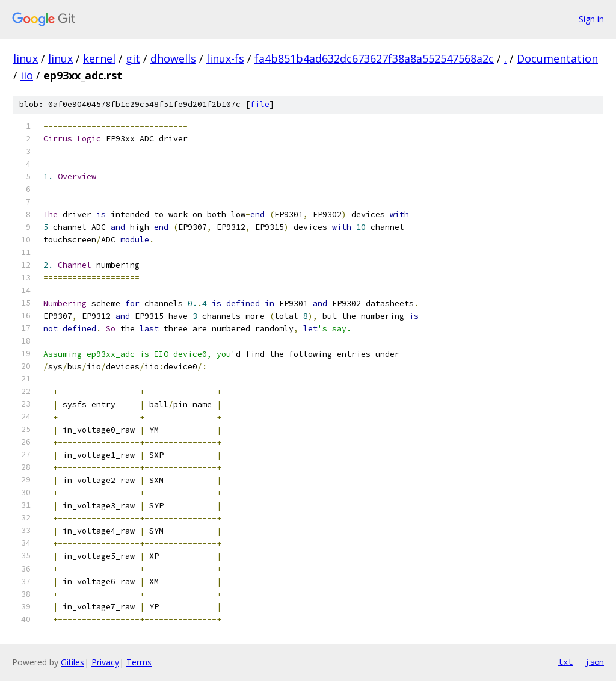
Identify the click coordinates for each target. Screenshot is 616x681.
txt (565, 662)
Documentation (557, 58)
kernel (99, 58)
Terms (139, 662)
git (133, 58)
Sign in (591, 19)
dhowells (173, 58)
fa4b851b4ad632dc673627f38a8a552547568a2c (374, 58)
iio (27, 75)
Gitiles (72, 662)
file (260, 104)
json (594, 662)
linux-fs (225, 58)
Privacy (105, 662)
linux (26, 58)
